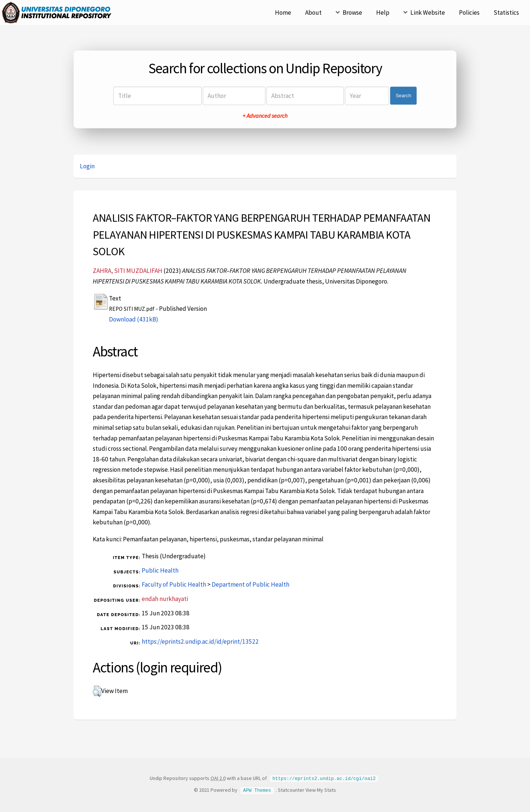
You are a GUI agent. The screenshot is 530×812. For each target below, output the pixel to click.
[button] (97, 691)
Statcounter (291, 790)
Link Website (428, 13)
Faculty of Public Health (174, 584)
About (313, 13)
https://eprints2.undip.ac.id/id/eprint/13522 (200, 641)
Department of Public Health (250, 584)
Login (87, 166)
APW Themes (257, 790)
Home (283, 13)
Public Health (160, 570)
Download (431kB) (134, 319)
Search (403, 96)
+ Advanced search (265, 116)
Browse (352, 13)
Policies (469, 13)
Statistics (506, 13)
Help (383, 13)
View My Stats (321, 790)
